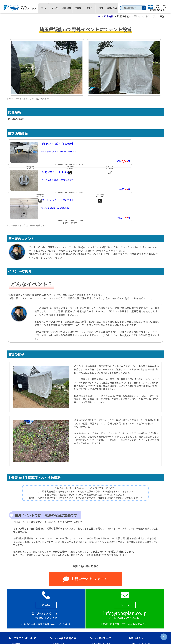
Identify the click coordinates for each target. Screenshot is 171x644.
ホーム (44, 8)
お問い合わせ (112, 8)
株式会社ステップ (100, 620)
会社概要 (78, 8)
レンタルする (58, 615)
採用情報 (16, 620)
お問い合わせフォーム (86, 551)
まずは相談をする (60, 624)
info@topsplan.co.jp (149, 624)
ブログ (90, 8)
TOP (98, 16)
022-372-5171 (146, 615)
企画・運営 (66, 8)
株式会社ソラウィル (101, 629)
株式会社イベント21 (101, 615)
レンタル (55, 8)
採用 (101, 8)
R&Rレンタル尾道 (100, 624)
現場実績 (109, 16)
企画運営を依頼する (61, 620)
